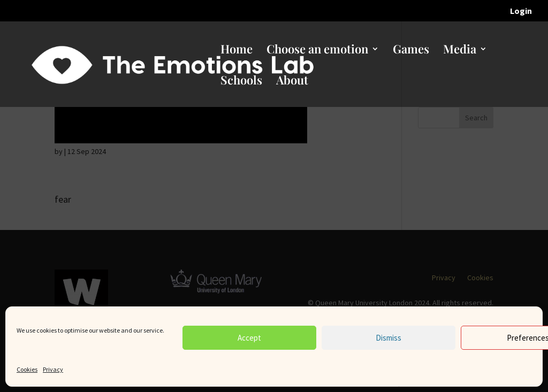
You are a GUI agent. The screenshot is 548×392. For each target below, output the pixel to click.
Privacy (53, 369)
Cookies (27, 369)
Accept (249, 338)
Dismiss (389, 338)
